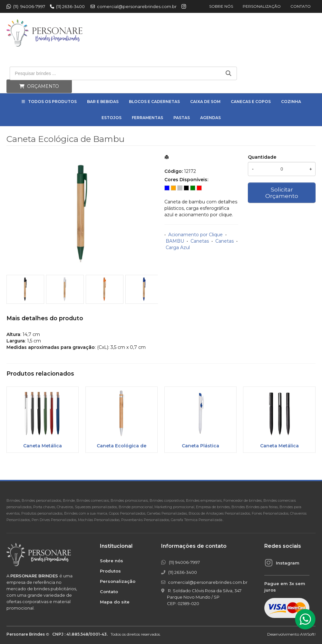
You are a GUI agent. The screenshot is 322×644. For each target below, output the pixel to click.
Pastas (182, 118)
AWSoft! (308, 634)
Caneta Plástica (200, 446)
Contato (301, 6)
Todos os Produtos (52, 102)
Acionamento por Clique (195, 235)
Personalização (262, 6)
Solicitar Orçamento (282, 193)
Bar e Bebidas (103, 102)
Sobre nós (221, 6)
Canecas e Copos (251, 102)
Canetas (200, 241)
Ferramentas (147, 118)
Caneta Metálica (43, 446)
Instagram (288, 563)
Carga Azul (178, 247)
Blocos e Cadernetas (154, 102)
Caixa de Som (205, 102)
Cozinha (291, 102)
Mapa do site (115, 602)
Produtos (110, 571)
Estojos (112, 118)
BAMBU (175, 241)
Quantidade (262, 157)
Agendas (210, 118)
